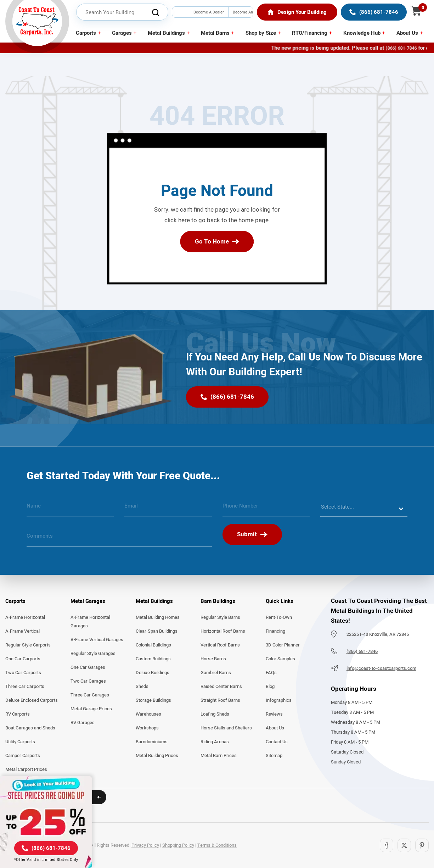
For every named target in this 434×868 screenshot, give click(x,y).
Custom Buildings (153, 659)
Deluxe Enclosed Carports (32, 700)
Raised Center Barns (221, 687)
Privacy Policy (145, 845)
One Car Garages (88, 667)
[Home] (297, 12)
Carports (86, 33)
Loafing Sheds (215, 714)
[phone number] (266, 509)
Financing (275, 631)
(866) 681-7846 (410, 48)
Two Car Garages (88, 681)
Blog (270, 687)
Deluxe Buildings (153, 673)
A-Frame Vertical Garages (97, 640)
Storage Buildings (153, 700)
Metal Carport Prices (26, 769)
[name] (70, 509)
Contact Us (277, 742)
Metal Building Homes (158, 617)
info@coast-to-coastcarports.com (381, 668)
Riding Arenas (215, 742)
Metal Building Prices (157, 756)
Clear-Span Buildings (157, 631)
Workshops (147, 728)
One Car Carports (23, 659)
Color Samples (280, 659)
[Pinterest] (422, 845)
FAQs (271, 673)
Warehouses (148, 714)
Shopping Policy (178, 845)
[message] (119, 539)
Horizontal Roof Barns (223, 631)
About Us (407, 33)
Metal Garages (88, 601)
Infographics (279, 700)
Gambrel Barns (216, 673)
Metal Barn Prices (219, 756)
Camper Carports (23, 756)
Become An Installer (243, 17)
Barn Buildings (218, 601)
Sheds (142, 687)
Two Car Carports (23, 673)
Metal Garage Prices (91, 709)
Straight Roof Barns (220, 700)
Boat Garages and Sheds (30, 728)
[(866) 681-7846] (374, 12)
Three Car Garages (90, 695)
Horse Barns (213, 659)
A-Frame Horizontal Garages (90, 622)
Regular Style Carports (28, 645)
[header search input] (122, 12)
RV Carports (18, 714)
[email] (168, 509)
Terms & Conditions (217, 845)
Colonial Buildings (153, 645)
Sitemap (274, 756)
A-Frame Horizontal (25, 617)
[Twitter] (404, 845)
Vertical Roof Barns (220, 645)
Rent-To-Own (279, 617)
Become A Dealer (209, 12)
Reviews (274, 714)
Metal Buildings (166, 33)
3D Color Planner (283, 645)
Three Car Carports (25, 687)
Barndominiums (152, 742)
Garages (122, 33)
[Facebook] (387, 845)
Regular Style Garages (93, 654)
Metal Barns (215, 33)
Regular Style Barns (220, 617)
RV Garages (83, 723)
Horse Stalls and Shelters (226, 728)
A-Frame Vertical (22, 631)
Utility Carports (20, 742)
